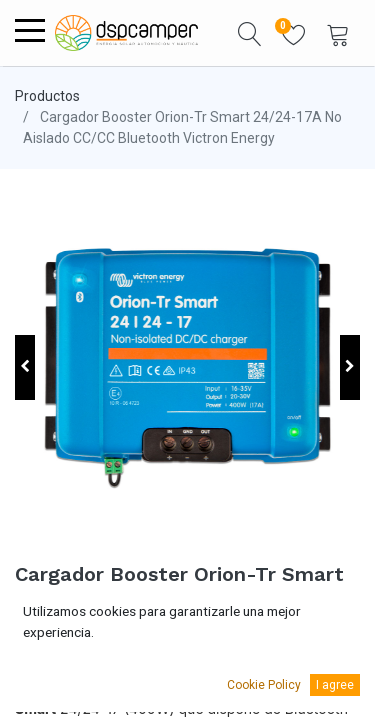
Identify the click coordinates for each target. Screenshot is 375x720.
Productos (47, 96)
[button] (250, 33)
